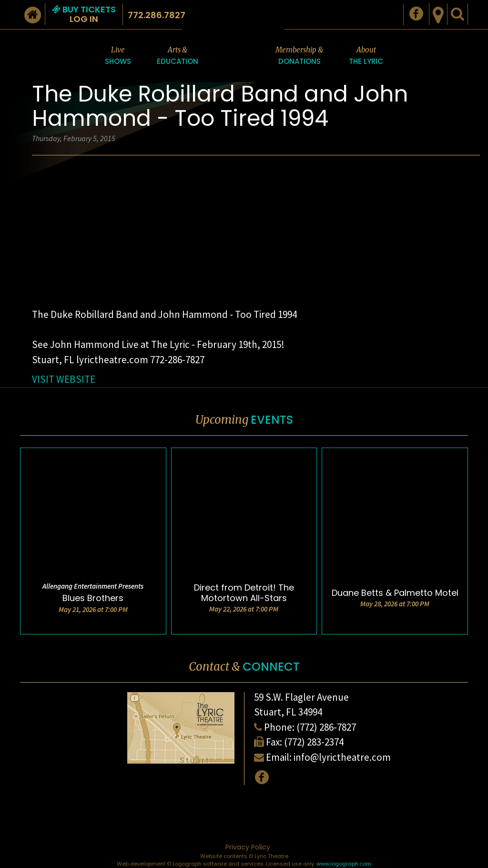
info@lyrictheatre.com (342, 757)
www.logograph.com (344, 864)
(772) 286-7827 (326, 727)
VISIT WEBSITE (64, 379)
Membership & (299, 56)
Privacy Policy (248, 847)
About (366, 56)
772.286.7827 (157, 15)
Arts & (178, 56)
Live (118, 56)
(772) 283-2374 (314, 742)
